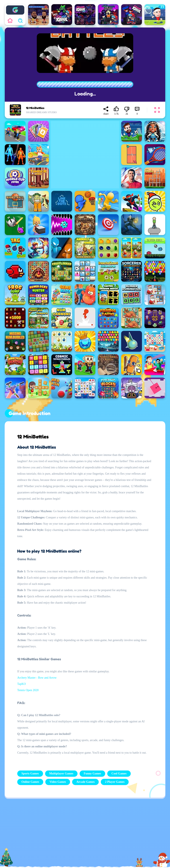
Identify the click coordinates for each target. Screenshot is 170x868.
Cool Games (119, 774)
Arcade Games (85, 782)
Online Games (30, 782)
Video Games (58, 782)
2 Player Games (115, 782)
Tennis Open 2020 (28, 690)
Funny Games (92, 774)
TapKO (22, 684)
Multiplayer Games (61, 774)
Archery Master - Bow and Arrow (37, 678)
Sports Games (30, 774)
